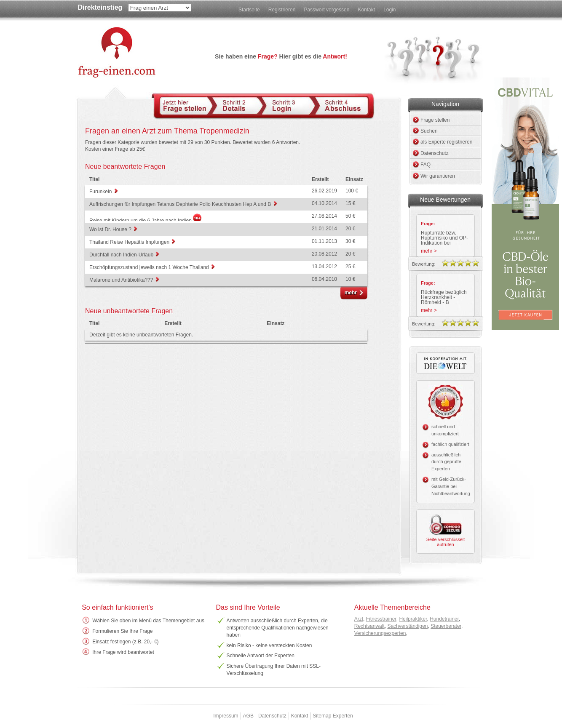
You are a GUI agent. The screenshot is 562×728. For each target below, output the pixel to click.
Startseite (249, 10)
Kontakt (366, 10)
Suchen (429, 131)
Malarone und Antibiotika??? (122, 280)
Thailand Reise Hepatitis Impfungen (130, 242)
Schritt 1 (186, 105)
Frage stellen (435, 120)
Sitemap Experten (333, 716)
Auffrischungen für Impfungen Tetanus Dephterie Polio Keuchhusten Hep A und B (181, 204)
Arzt (359, 619)
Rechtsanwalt (369, 626)
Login (389, 10)
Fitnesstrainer (381, 619)
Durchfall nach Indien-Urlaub (122, 255)
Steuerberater (446, 626)
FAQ (426, 165)
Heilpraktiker (413, 619)
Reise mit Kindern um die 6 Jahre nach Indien (141, 221)
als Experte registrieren (446, 142)
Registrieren (282, 10)
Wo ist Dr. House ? (111, 229)
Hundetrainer (444, 619)
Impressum (226, 716)
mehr (351, 293)
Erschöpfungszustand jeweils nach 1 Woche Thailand (150, 267)
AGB (248, 716)
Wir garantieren (438, 176)
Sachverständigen (407, 626)
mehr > (429, 251)
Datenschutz (435, 153)
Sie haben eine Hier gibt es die (281, 56)
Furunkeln (101, 192)
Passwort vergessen (326, 10)
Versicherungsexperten (380, 633)
